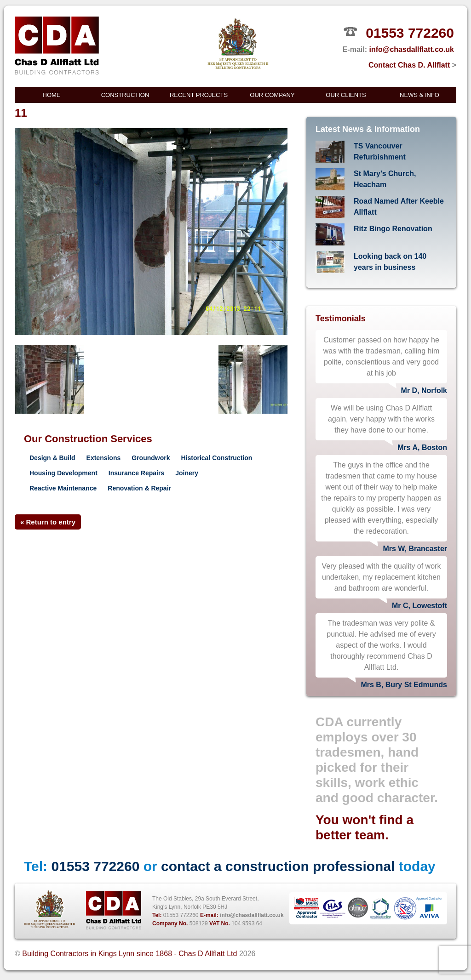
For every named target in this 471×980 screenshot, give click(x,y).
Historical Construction (217, 458)
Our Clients (346, 95)
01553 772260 (410, 33)
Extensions (104, 458)
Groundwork (151, 458)
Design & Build (52, 458)
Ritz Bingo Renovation (393, 229)
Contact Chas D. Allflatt (412, 65)
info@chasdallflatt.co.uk (411, 49)
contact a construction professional (278, 866)
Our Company (272, 95)
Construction (125, 95)
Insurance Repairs (136, 473)
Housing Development (63, 473)
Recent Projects (199, 95)
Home (52, 95)
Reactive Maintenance (63, 488)
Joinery (187, 473)
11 (21, 113)
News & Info (419, 95)
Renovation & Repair (139, 488)
